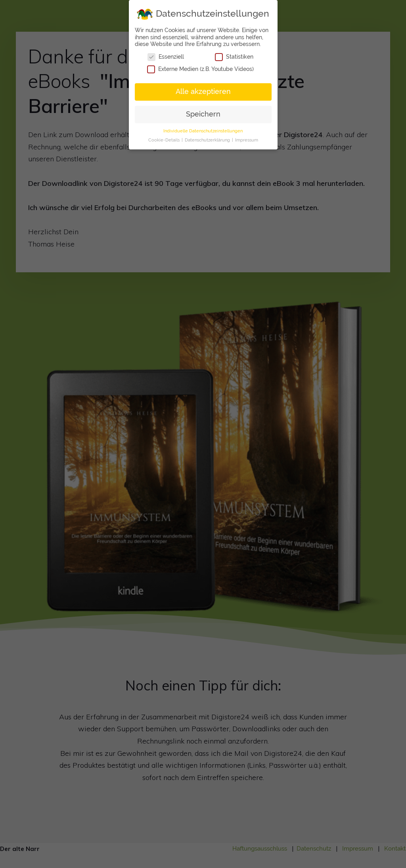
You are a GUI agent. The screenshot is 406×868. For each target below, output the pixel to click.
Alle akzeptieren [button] (203, 91)
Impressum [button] (247, 140)
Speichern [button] (203, 114)
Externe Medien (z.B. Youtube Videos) (200, 69)
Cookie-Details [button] (165, 140)
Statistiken (234, 56)
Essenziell (166, 56)
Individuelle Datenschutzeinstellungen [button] (203, 130)
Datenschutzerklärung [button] (208, 140)
